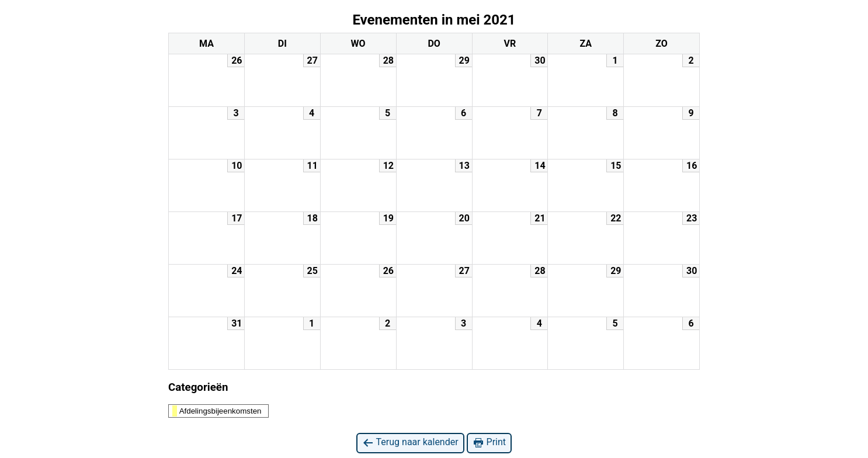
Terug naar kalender (410, 443)
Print (489, 443)
